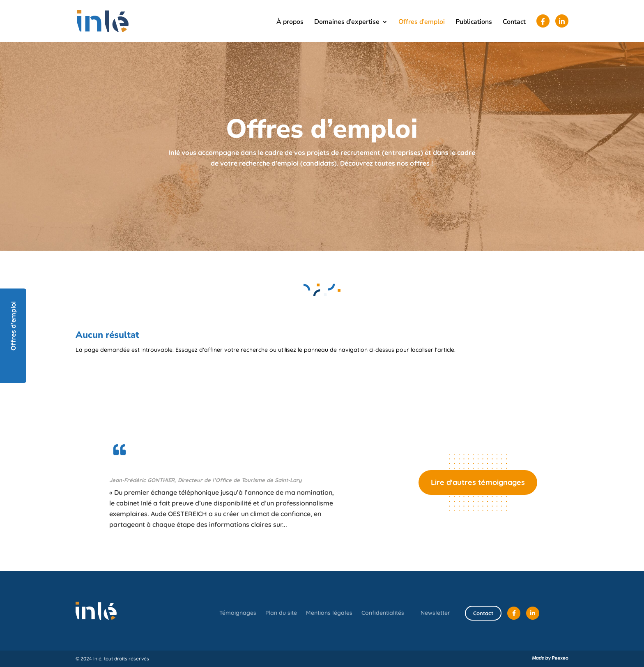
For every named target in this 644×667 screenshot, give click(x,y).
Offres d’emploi (422, 23)
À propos (290, 23)
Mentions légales (329, 613)
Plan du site (281, 613)
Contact (514, 23)
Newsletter (435, 613)
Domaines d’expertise (347, 23)
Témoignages (238, 613)
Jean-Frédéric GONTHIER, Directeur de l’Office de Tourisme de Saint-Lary (206, 480)
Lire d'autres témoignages (478, 482)
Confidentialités (383, 613)
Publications (474, 23)
